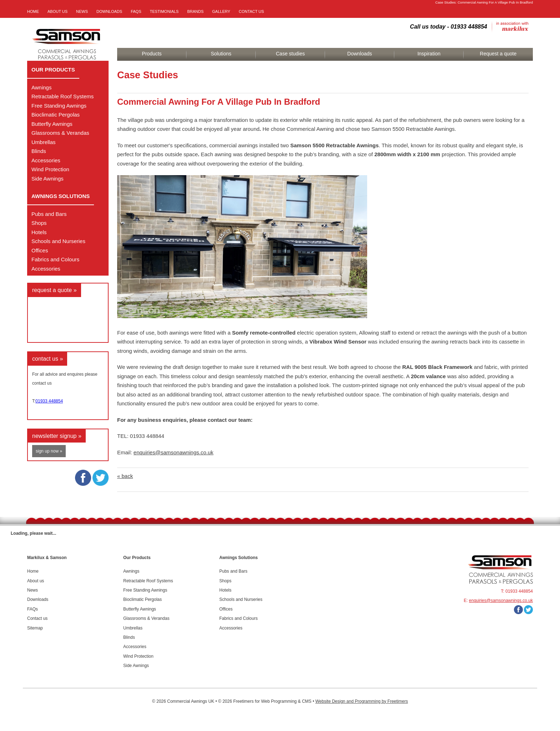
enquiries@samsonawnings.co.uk (174, 452)
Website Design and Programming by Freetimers (362, 701)
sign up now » (49, 451)
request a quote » (54, 290)
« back (125, 476)
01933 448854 (49, 401)
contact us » (47, 359)
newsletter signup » (57, 436)
